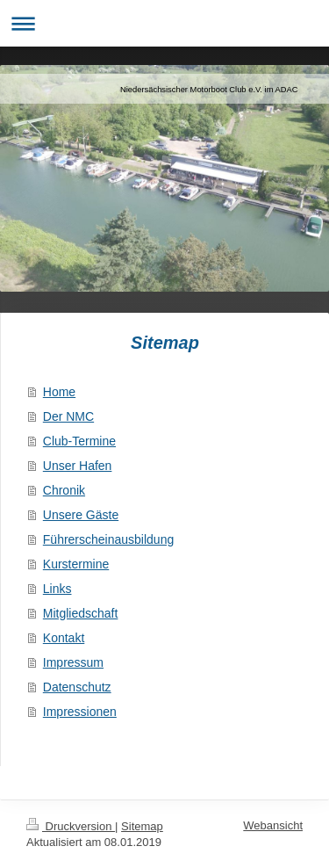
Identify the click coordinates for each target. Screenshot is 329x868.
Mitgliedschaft (81, 613)
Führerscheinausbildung (108, 539)
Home (59, 392)
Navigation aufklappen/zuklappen (164, 23)
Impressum (73, 662)
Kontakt (64, 638)
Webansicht (273, 825)
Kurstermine (76, 564)
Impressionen (80, 712)
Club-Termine (79, 441)
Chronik (64, 490)
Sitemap (142, 826)
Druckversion (71, 826)
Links (57, 589)
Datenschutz (77, 687)
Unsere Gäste (81, 515)
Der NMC (68, 416)
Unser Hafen (78, 466)
